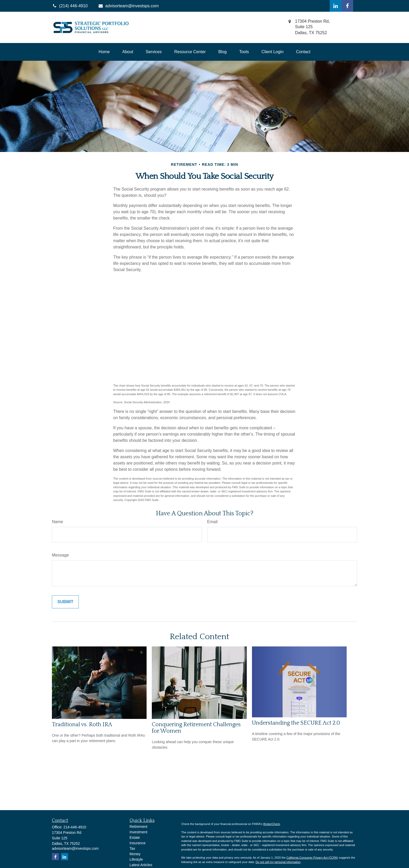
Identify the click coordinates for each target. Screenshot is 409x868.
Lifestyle (136, 859)
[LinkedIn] (336, 6)
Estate (135, 838)
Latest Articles (141, 865)
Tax (133, 848)
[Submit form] (65, 602)
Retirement (139, 827)
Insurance (138, 843)
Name (58, 522)
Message (60, 555)
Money (135, 854)
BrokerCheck (272, 824)
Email (212, 522)
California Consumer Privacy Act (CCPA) (312, 858)
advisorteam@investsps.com (128, 6)
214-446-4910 (75, 827)
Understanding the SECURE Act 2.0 (296, 723)
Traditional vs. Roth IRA (82, 725)
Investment (139, 832)
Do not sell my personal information (278, 862)
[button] (104, 52)
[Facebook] (347, 6)
